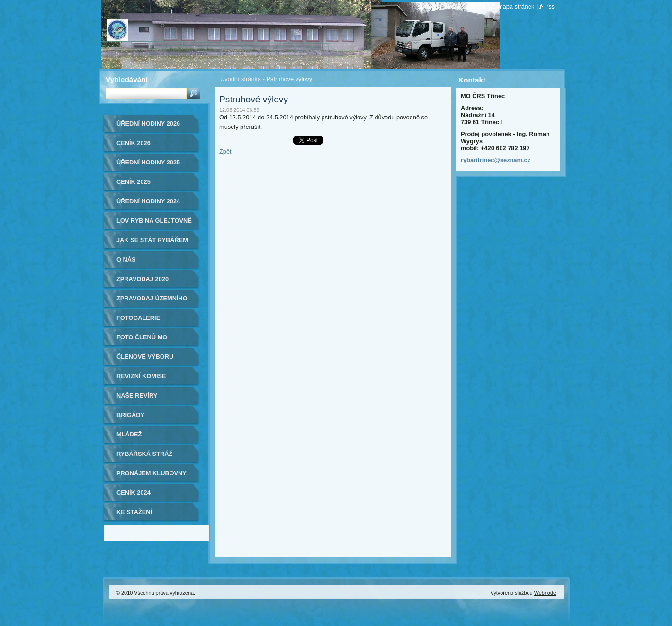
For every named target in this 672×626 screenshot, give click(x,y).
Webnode (545, 593)
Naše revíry (137, 395)
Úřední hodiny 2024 (148, 201)
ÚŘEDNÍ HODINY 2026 (148, 123)
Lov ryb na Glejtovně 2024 (154, 224)
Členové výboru (145, 357)
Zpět (225, 151)
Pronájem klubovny (152, 473)
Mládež (129, 434)
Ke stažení (134, 512)
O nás (126, 259)
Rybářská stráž (144, 454)
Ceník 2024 (134, 493)
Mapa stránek (516, 6)
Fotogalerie (138, 318)
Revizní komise (141, 376)
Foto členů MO (142, 337)
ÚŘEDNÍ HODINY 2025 (148, 162)
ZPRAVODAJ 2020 (143, 279)
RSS (551, 6)
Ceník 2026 (134, 143)
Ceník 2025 (134, 182)
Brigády (130, 415)
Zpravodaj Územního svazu (152, 302)
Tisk (481, 6)
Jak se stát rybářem (152, 240)
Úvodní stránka (241, 79)
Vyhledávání (127, 79)
